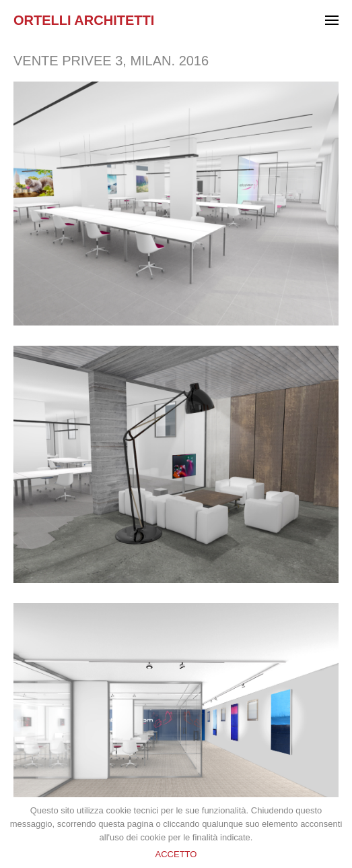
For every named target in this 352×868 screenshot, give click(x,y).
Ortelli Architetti (84, 20)
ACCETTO (176, 854)
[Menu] (332, 22)
